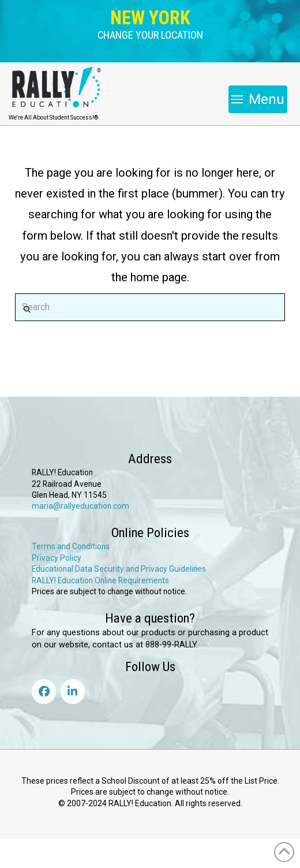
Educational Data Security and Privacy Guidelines (119, 569)
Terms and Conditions (71, 546)
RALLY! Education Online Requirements (100, 580)
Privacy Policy (57, 558)
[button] (150, 36)
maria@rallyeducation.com (80, 506)
